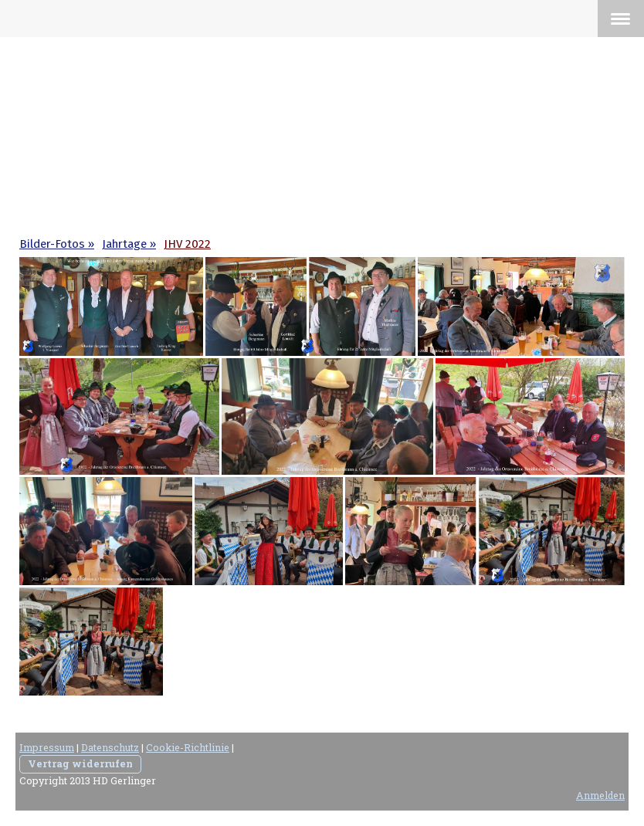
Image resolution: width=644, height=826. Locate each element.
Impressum (47, 747)
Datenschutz (110, 747)
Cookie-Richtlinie (188, 747)
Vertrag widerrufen (80, 763)
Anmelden (600, 795)
